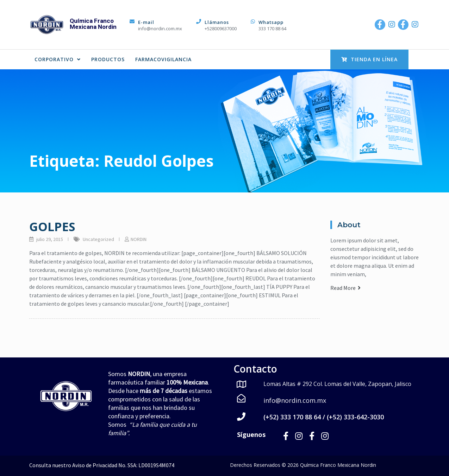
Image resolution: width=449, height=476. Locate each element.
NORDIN (139, 239)
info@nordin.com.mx (160, 28)
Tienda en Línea (369, 59)
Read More (345, 288)
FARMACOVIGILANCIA (163, 59)
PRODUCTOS (108, 59)
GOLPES (52, 227)
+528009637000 (221, 28)
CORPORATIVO (58, 59)
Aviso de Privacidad (95, 465)
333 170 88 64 (272, 28)
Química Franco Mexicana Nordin (93, 24)
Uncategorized (98, 239)
